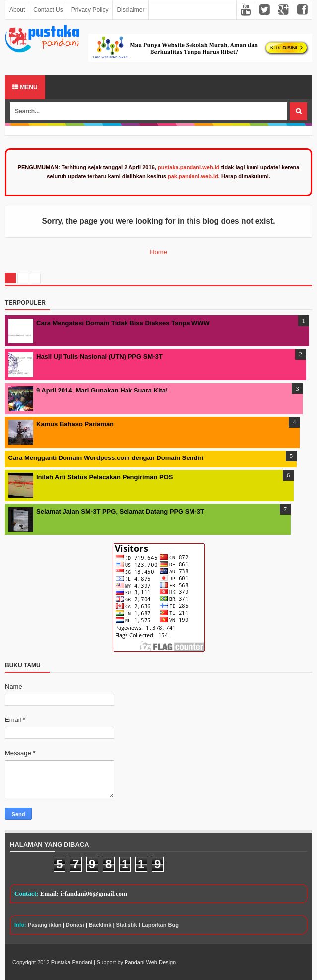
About (17, 10)
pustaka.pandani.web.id (189, 167)
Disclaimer (130, 10)
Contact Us (48, 10)
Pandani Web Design (150, 962)
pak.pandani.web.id (193, 176)
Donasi (75, 925)
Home (158, 252)
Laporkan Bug (160, 925)
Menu (25, 87)
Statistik (127, 925)
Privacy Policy (90, 10)
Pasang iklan (45, 925)
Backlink (100, 925)
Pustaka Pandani (72, 962)
